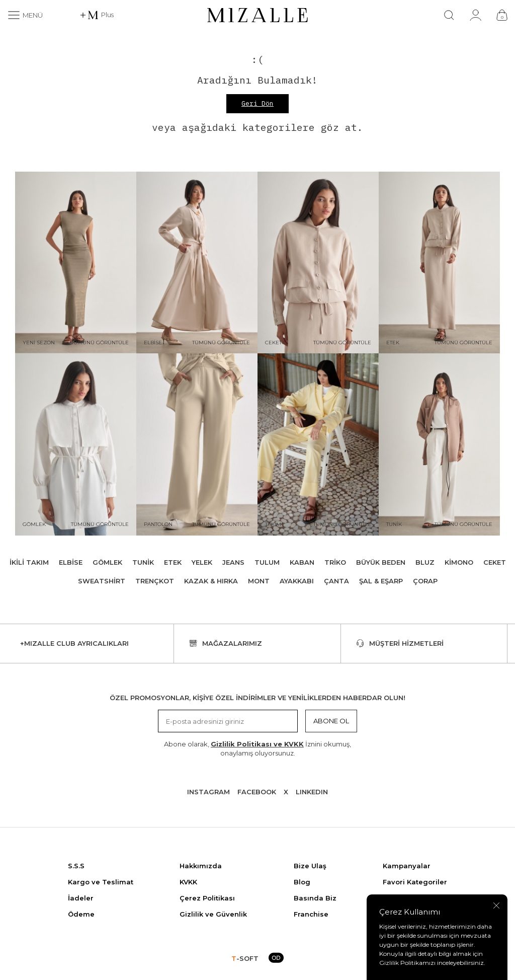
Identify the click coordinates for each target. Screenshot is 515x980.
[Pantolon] (197, 444)
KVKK (188, 882)
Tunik (143, 562)
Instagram (208, 792)
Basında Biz (315, 898)
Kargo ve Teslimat (101, 882)
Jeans (233, 562)
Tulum (267, 562)
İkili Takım (29, 562)
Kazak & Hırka (211, 581)
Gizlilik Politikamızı (407, 963)
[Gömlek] (76, 444)
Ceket (495, 562)
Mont (259, 581)
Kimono (459, 562)
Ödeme (81, 914)
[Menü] (25, 15)
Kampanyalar (407, 866)
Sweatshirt (102, 581)
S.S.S (76, 866)
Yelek (202, 562)
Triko (335, 562)
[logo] (257, 15)
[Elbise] (197, 263)
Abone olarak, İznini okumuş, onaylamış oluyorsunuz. (257, 748)
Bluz (425, 562)
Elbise (71, 562)
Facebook (257, 792)
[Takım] (318, 444)
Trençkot (155, 581)
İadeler (81, 898)
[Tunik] (439, 444)
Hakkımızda (201, 866)
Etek (173, 562)
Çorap (425, 581)
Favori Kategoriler (415, 882)
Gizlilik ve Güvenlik (213, 914)
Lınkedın (312, 792)
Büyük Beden (381, 562)
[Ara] (449, 15)
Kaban (302, 562)
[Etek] (439, 263)
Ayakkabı (297, 581)
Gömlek (107, 562)
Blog (302, 882)
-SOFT (245, 958)
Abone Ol (331, 721)
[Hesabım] (476, 15)
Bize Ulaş (310, 866)
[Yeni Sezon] (76, 263)
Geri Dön (257, 103)
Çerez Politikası (207, 898)
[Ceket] (318, 263)
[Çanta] (502, 15)
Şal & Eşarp (381, 581)
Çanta (336, 581)
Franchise (311, 914)
